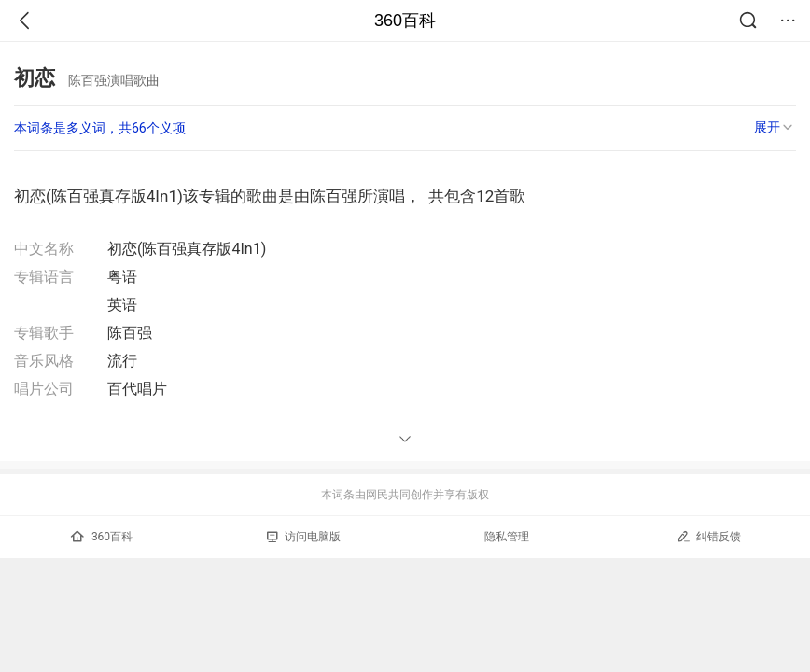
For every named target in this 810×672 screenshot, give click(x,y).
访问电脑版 (304, 537)
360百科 (405, 21)
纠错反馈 (709, 536)
